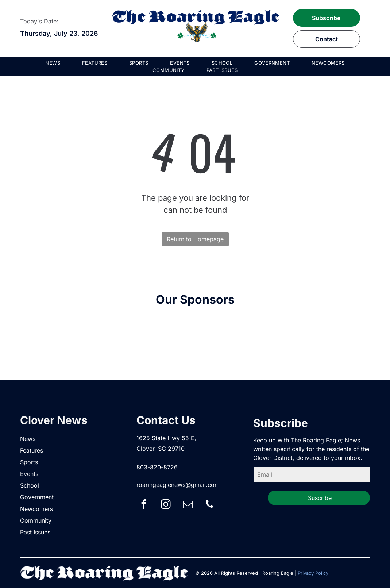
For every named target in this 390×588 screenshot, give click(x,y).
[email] (188, 505)
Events (29, 474)
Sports (29, 462)
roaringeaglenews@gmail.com (178, 485)
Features (32, 450)
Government (37, 497)
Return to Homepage (195, 239)
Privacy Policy (313, 573)
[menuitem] (53, 63)
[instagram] (166, 505)
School (30, 485)
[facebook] (144, 505)
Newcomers (36, 509)
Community (36, 520)
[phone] (209, 505)
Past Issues (35, 532)
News (28, 439)
